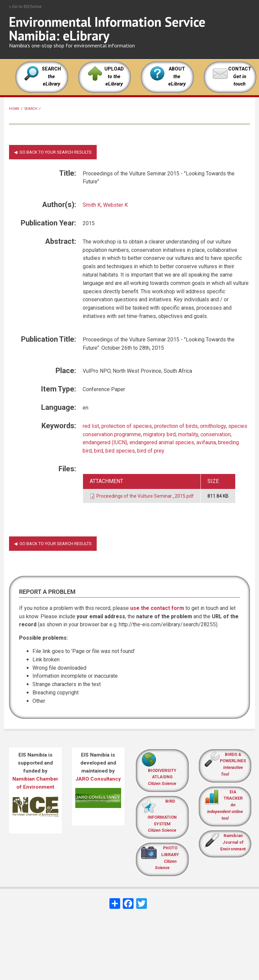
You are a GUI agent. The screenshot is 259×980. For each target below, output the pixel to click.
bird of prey (151, 451)
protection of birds (176, 426)
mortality (188, 434)
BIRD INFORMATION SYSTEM (162, 816)
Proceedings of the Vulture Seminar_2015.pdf (145, 496)
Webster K (115, 205)
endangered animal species (162, 442)
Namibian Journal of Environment (233, 842)
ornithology (213, 426)
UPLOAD (114, 76)
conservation (215, 434)
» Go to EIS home (25, 7)
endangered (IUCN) (105, 442)
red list (91, 426)
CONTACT (240, 69)
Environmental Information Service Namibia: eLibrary (107, 29)
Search (31, 109)
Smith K (92, 205)
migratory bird (159, 434)
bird (99, 451)
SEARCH (51, 76)
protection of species (127, 426)
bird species (120, 451)
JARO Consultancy (98, 779)
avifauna (206, 442)
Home (14, 109)
